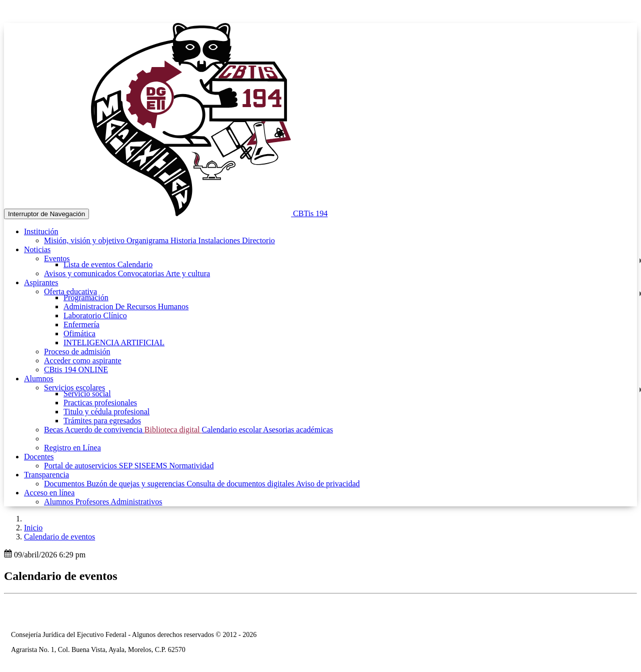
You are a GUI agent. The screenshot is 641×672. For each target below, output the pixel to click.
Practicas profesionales (100, 403)
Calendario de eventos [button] (59, 537)
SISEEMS (152, 466)
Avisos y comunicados (81, 273)
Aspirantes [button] (41, 282)
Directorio (258, 240)
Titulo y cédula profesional (106, 412)
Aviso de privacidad (328, 484)
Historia (184, 240)
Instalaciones (220, 240)
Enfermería (81, 324)
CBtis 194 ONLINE (76, 370)
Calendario (135, 264)
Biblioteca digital (173, 430)
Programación (86, 297)
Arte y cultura (188, 273)
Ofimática (79, 333)
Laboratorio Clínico (95, 315)
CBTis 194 (310, 213)
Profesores (93, 502)
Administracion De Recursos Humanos (126, 306)
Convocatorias (142, 273)
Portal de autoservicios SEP (89, 466)
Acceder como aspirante (83, 361)
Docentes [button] (39, 457)
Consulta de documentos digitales (241, 484)
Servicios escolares (74, 388)
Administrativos (136, 502)
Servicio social (87, 394)
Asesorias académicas (298, 430)
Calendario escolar (232, 430)
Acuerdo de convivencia (104, 430)
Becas (54, 430)
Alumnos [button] (39, 379)
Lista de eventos (90, 264)
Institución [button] (41, 231)
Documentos (65, 484)
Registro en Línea (72, 448)
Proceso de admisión (77, 352)
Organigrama (148, 240)
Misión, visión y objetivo (85, 240)
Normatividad (192, 466)
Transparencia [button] (46, 475)
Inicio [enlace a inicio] (33, 528)
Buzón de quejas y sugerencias (136, 484)
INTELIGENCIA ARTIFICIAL (114, 343)
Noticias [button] (37, 249)
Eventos (57, 258)
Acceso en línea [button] (49, 493)
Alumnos (60, 502)
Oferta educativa (70, 291)
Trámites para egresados (102, 421)
